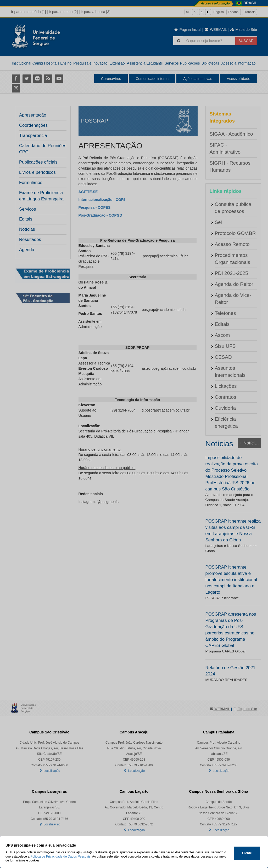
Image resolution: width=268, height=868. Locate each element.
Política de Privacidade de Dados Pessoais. (61, 857)
